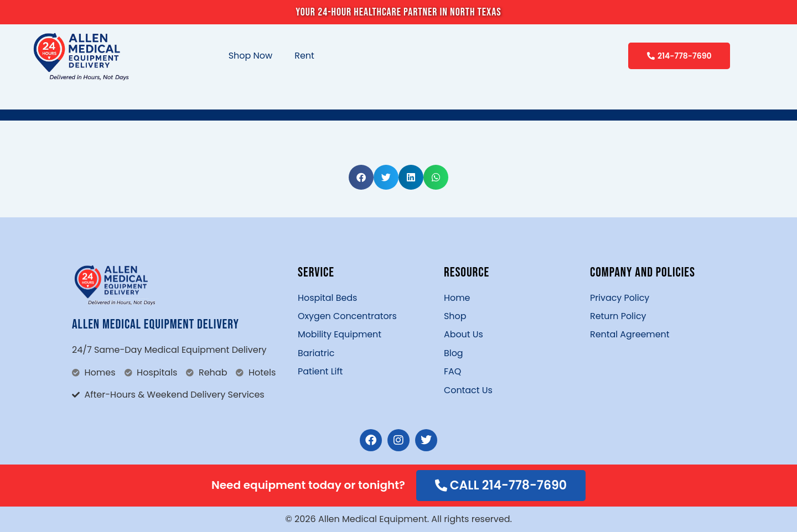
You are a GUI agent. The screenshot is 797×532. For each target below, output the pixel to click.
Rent (304, 56)
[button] (361, 177)
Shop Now (251, 56)
